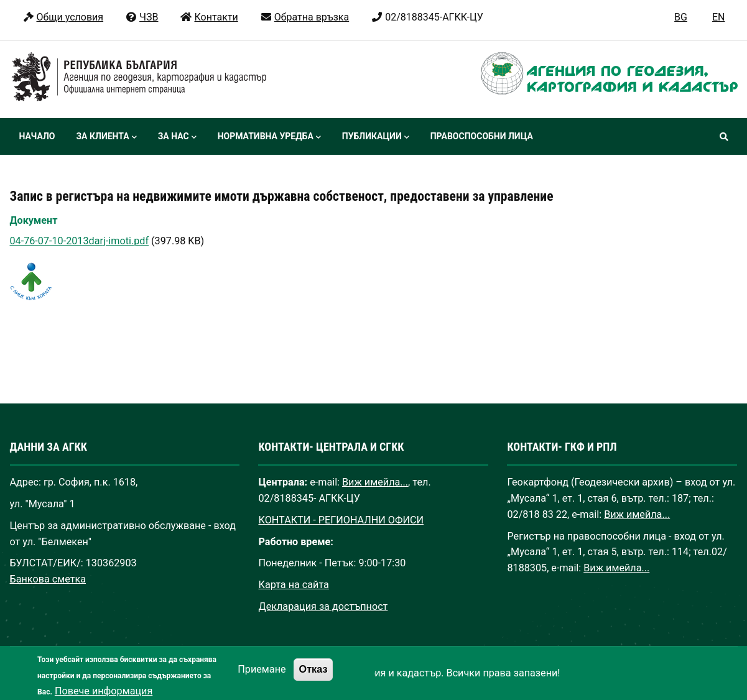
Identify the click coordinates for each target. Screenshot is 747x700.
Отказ (313, 675)
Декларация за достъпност (323, 606)
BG (681, 17)
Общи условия (63, 17)
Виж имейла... (375, 482)
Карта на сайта (293, 585)
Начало (37, 136)
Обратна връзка (304, 17)
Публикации (376, 137)
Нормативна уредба (269, 137)
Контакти (209, 17)
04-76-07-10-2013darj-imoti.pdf (80, 241)
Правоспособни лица (482, 136)
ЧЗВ (142, 17)
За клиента (106, 137)
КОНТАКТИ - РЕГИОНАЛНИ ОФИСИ (341, 520)
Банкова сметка (48, 579)
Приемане (262, 675)
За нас (177, 137)
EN (719, 17)
